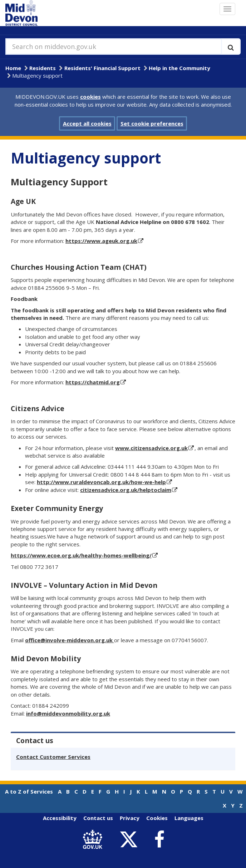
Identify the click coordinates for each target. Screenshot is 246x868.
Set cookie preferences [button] (152, 123)
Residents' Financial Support (102, 68)
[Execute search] (231, 47)
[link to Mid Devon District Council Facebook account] (159, 840)
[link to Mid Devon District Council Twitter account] (130, 840)
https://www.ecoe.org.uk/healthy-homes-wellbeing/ (81, 555)
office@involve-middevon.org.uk (70, 640)
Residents (43, 68)
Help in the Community (179, 68)
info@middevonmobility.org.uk (68, 713)
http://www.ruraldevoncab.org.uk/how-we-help (101, 482)
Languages (189, 818)
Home (13, 68)
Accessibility (60, 818)
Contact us (98, 818)
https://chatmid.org (93, 382)
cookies (90, 97)
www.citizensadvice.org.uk (151, 448)
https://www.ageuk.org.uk (101, 241)
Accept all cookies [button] (87, 123)
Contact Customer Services (53, 757)
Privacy (130, 818)
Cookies (157, 818)
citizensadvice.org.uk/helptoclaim (126, 490)
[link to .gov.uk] (94, 840)
